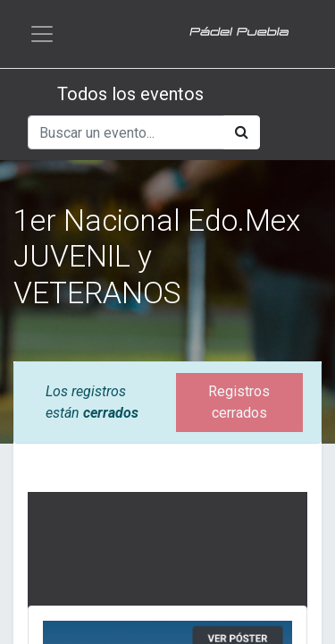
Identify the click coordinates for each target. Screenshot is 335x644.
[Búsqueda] (242, 132)
